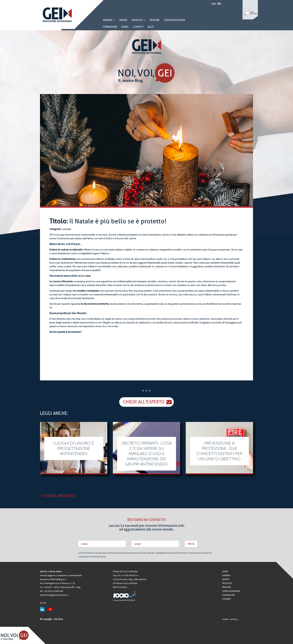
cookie (225, 619)
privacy (234, 619)
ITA (219, 4)
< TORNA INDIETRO (58, 496)
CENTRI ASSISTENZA (175, 20)
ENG (214, 4)
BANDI (125, 27)
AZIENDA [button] (109, 20)
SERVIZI (123, 20)
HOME (225, 572)
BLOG (151, 27)
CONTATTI (138, 27)
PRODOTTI (138, 20)
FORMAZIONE (110, 27)
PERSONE (155, 20)
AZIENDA (226, 575)
